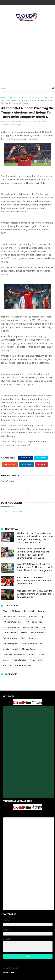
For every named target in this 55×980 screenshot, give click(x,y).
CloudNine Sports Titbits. (14, 617)
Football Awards (38, 633)
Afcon (13, 98)
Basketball (29, 611)
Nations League (10, 644)
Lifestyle (32, 638)
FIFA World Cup (9, 633)
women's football (23, 666)
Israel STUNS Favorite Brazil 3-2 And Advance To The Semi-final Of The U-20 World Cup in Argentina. (35, 567)
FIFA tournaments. (11, 628)
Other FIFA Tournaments (14, 655)
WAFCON (7, 666)
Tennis (42, 655)
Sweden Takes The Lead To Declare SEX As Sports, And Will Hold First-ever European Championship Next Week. (33, 554)
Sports (32, 655)
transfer (6, 660)
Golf (23, 638)
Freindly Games (10, 638)
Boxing (41, 611)
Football (23, 98)
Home (4, 88)
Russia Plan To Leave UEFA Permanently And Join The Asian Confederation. (34, 581)
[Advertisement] (27, 53)
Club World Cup (36, 617)
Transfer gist (35, 98)
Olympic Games (29, 649)
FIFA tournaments (34, 622)
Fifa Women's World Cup (34, 628)
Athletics (16, 611)
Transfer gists (36, 660)
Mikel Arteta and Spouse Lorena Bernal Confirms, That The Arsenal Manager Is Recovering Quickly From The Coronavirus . (35, 538)
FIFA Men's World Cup (12, 622)
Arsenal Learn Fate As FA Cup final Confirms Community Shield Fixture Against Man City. (35, 594)
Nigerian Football (10, 649)
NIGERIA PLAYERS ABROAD (32, 644)
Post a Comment (14, 512)
